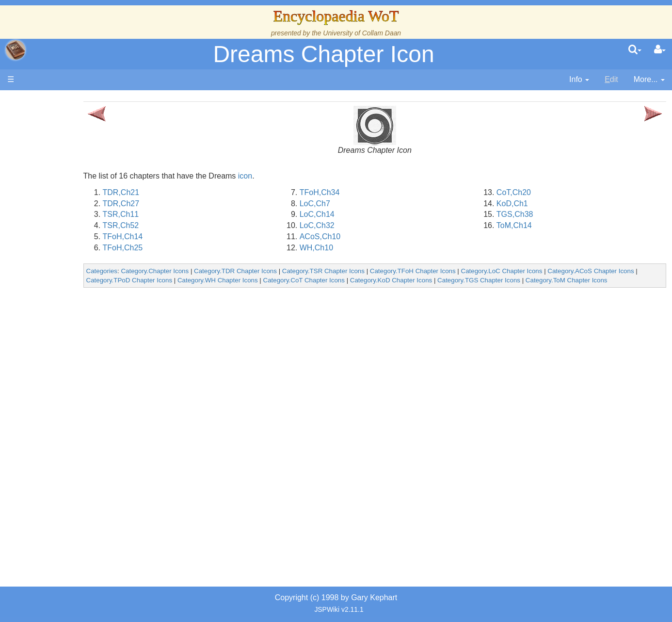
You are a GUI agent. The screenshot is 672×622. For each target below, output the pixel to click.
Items (56, 361)
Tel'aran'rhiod (69, 395)
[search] (635, 50)
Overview (82, 239)
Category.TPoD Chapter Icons (243, 280)
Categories (170, 271)
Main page (45, 101)
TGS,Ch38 (538, 214)
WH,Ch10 (361, 248)
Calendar (62, 206)
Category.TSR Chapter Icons (391, 271)
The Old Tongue (74, 262)
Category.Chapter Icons (223, 271)
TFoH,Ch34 (365, 192)
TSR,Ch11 (189, 214)
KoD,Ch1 (535, 204)
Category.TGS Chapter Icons (593, 280)
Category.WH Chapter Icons (331, 280)
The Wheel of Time (79, 173)
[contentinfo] (579, 80)
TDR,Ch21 (189, 192)
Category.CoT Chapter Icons (417, 280)
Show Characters (76, 295)
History (58, 195)
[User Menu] (660, 50)
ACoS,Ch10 (365, 237)
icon (313, 176)
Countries (82, 251)
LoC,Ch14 (362, 214)
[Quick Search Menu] (635, 50)
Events (58, 217)
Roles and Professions (85, 328)
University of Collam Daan (362, 33)
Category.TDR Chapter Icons (304, 271)
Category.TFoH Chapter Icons (481, 271)
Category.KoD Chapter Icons (504, 280)
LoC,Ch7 (360, 204)
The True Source (75, 184)
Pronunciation (70, 428)
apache (16, 50)
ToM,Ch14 (537, 225)
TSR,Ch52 (189, 225)
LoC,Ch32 (362, 225)
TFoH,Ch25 (191, 248)
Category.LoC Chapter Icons (570, 271)
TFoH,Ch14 (191, 237)
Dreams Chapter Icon (323, 54)
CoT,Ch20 (536, 192)
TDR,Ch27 (189, 204)
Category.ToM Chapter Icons (195, 289)
